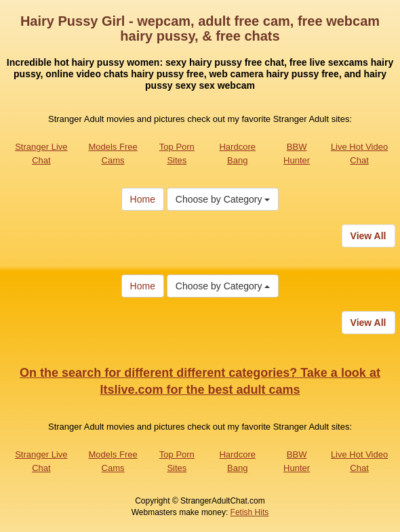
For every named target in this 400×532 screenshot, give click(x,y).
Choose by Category (223, 199)
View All (368, 236)
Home (143, 199)
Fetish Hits (250, 512)
